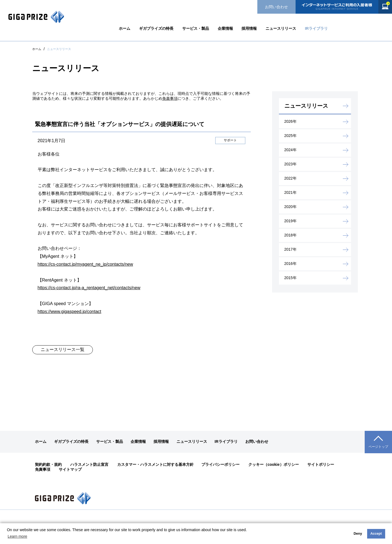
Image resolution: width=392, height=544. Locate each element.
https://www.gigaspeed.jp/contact (70, 312)
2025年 (291, 136)
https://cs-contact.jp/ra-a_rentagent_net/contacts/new (89, 288)
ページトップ (378, 447)
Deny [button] (358, 534)
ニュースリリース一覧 (63, 349)
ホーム (125, 28)
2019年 (291, 221)
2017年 (291, 249)
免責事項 (170, 98)
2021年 (291, 192)
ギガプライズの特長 (156, 28)
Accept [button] (376, 534)
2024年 (291, 150)
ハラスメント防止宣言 (89, 464)
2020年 (291, 207)
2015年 (291, 278)
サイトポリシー (321, 464)
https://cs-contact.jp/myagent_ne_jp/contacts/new (86, 264)
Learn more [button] (17, 536)
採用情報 (249, 28)
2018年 (291, 235)
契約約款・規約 (48, 464)
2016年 (291, 264)
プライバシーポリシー (220, 464)
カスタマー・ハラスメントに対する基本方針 (155, 464)
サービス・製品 (196, 28)
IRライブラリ (316, 28)
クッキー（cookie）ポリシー (273, 464)
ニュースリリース (281, 28)
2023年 (291, 164)
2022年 (291, 178)
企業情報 (225, 28)
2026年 (291, 121)
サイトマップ (70, 469)
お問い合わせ (276, 7)
